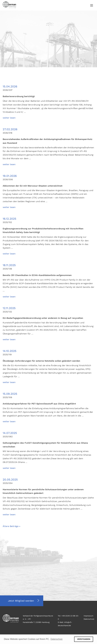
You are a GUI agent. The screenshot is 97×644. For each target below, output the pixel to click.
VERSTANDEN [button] (84, 639)
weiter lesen (9, 118)
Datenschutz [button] (57, 639)
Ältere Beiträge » (11, 526)
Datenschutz (89, 619)
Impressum (88, 616)
